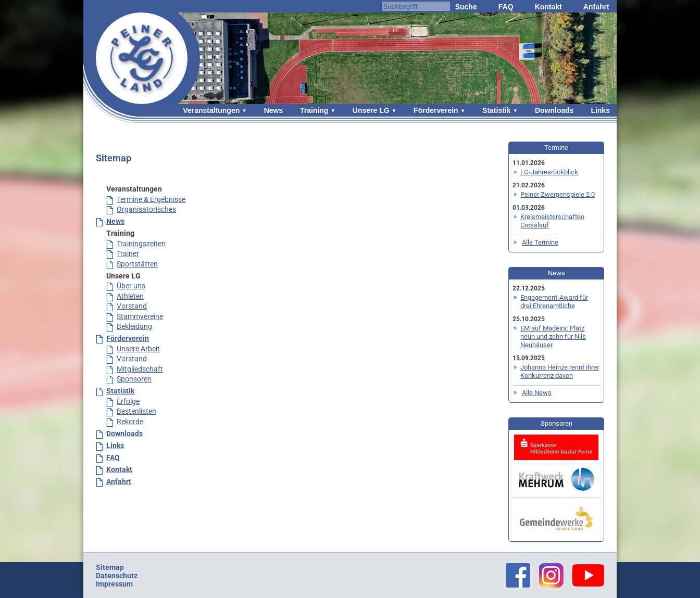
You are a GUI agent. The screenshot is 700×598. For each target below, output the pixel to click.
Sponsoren (134, 379)
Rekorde (130, 422)
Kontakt (548, 7)
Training (314, 110)
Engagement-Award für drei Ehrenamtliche (554, 302)
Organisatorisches (146, 209)
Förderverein (436, 110)
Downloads (554, 110)
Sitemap (110, 567)
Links (600, 110)
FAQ (506, 7)
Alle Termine (540, 242)
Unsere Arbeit (138, 349)
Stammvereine (140, 316)
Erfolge (128, 401)
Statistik (496, 110)
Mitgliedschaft (140, 369)
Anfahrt (596, 7)
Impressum (114, 584)
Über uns (131, 286)
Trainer (128, 253)
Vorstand (132, 306)
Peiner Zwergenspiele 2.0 (558, 194)
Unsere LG (371, 110)
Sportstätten (137, 264)
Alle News (537, 393)
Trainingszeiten (141, 244)
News (274, 110)
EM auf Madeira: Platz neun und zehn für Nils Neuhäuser (553, 336)
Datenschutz (117, 576)
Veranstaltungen (211, 110)
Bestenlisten (136, 411)
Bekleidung (134, 326)
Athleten (130, 296)
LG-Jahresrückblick (549, 172)
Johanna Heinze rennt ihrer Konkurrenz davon (560, 371)
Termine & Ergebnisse (151, 199)
